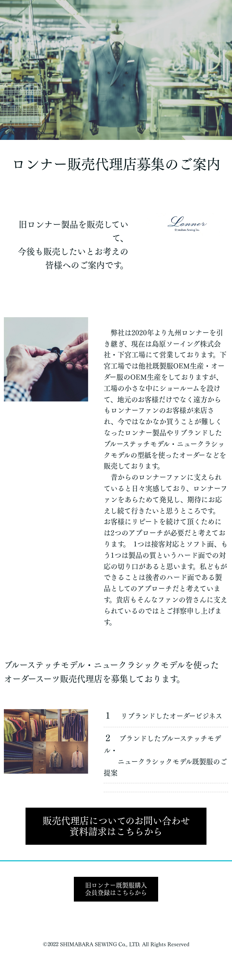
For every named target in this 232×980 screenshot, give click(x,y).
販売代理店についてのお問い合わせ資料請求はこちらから (116, 826)
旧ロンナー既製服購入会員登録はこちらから (116, 889)
